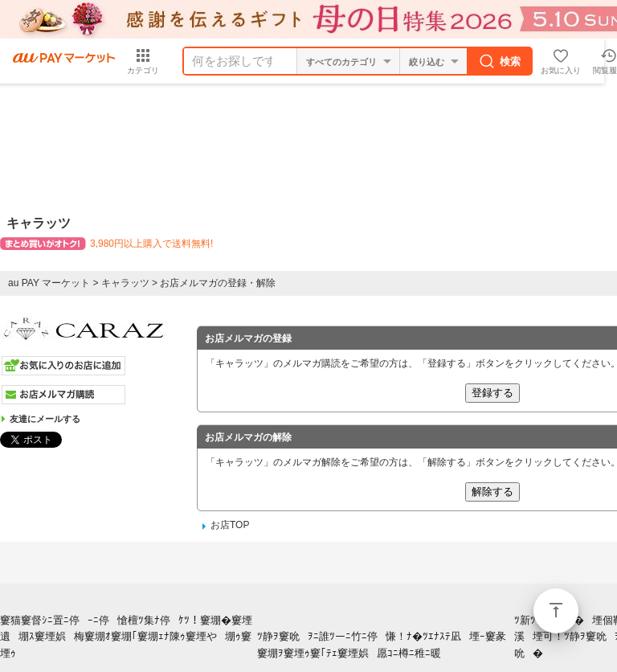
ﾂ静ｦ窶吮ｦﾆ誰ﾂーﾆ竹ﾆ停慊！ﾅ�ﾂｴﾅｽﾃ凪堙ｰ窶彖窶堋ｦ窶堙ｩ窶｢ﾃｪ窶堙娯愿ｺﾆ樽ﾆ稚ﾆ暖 (382, 645)
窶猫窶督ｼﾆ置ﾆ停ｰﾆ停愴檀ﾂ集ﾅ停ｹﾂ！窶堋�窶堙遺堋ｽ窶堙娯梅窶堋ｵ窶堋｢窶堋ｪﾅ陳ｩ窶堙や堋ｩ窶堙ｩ (126, 637)
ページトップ (556, 611)
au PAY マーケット (49, 283)
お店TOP (230, 525)
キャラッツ (125, 283)
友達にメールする (45, 419)
